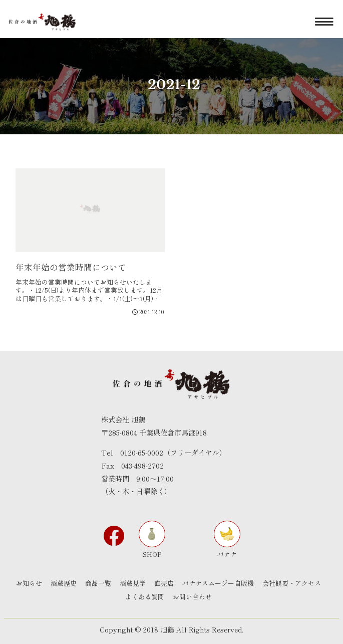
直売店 (164, 583)
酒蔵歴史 (64, 583)
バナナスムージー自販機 (218, 583)
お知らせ (29, 583)
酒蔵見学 (133, 583)
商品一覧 (98, 583)
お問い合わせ (192, 597)
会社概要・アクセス (292, 583)
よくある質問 (145, 597)
